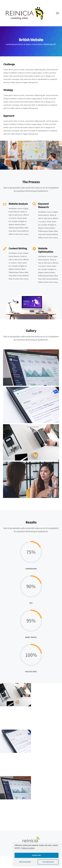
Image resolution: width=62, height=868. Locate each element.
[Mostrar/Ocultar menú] (58, 13)
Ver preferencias (48, 862)
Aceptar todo (37, 855)
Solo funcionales (25, 862)
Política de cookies (28, 848)
